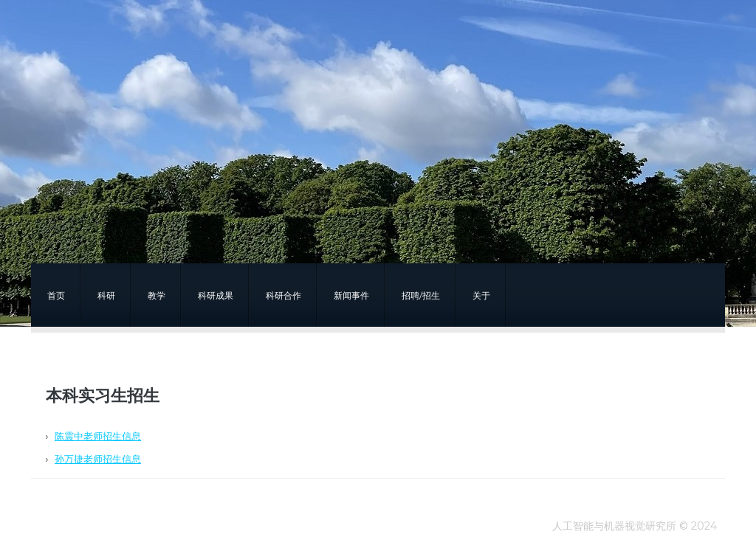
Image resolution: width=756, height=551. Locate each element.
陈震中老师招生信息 (98, 436)
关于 (481, 295)
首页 (56, 295)
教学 (157, 295)
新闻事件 (351, 295)
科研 (106, 295)
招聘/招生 (421, 295)
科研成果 (216, 295)
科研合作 (283, 295)
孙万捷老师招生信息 (98, 459)
